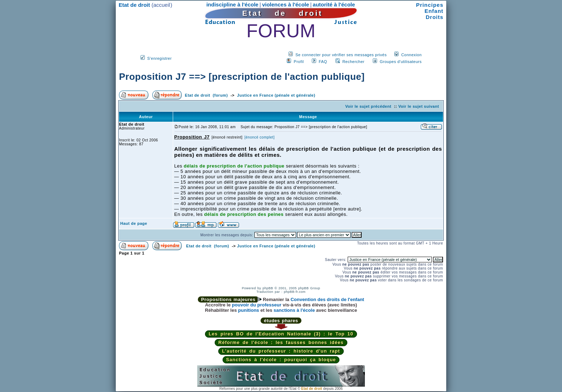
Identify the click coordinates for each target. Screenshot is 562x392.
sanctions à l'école (294, 310)
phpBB (268, 288)
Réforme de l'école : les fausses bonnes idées (281, 342)
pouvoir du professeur (257, 305)
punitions (249, 310)
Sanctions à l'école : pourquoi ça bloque (281, 360)
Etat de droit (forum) (206, 95)
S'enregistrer (160, 58)
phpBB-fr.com (295, 292)
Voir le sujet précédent (368, 106)
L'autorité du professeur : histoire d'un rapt (281, 351)
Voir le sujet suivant (419, 106)
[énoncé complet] (259, 137)
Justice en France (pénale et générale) (276, 95)
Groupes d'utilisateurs (401, 62)
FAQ (323, 62)
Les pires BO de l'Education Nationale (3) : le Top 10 (281, 334)
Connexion (411, 55)
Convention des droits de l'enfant (327, 299)
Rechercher (353, 62)
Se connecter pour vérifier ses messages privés (341, 55)
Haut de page (134, 223)
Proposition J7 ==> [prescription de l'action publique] (242, 77)
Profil (299, 62)
